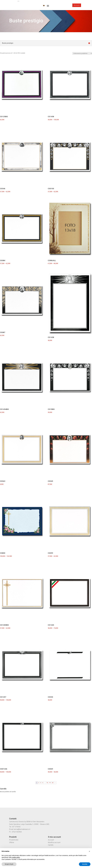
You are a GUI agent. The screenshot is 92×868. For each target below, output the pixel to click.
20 (53, 783)
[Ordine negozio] (82, 53)
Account (77, 5)
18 (47, 783)
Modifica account (54, 842)
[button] (89, 851)
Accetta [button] (85, 864)
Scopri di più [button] (9, 864)
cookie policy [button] (16, 857)
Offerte (12, 842)
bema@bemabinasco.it (22, 829)
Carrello (51, 845)
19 (50, 783)
